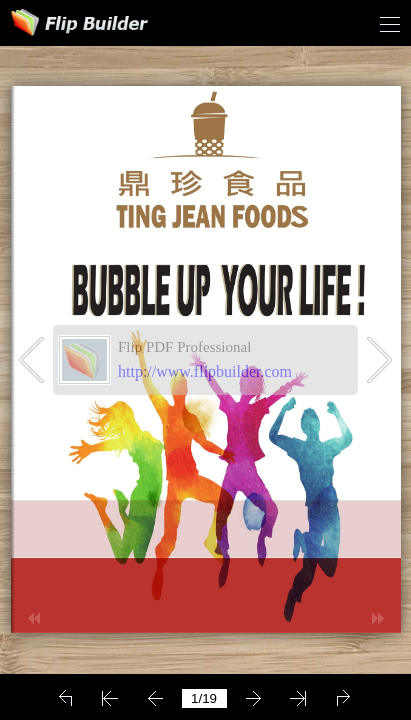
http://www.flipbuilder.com (205, 371)
